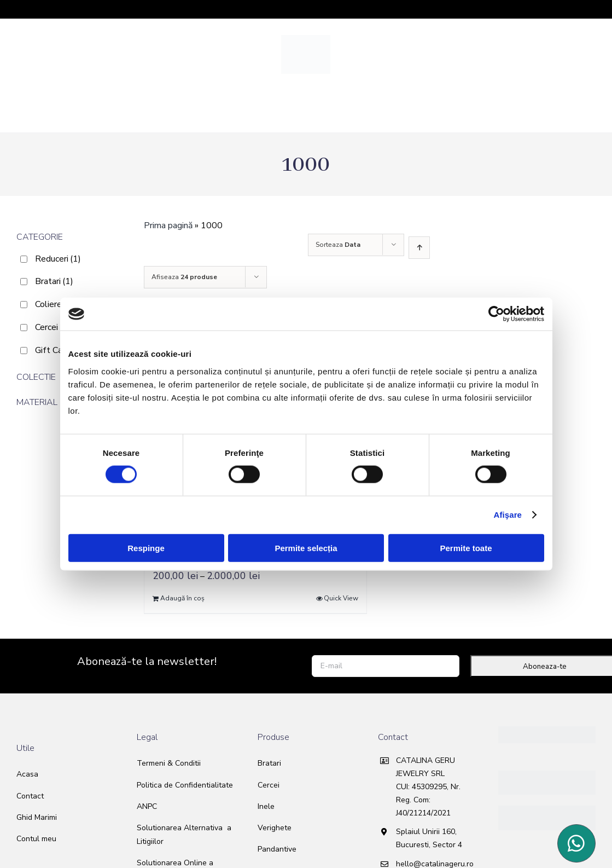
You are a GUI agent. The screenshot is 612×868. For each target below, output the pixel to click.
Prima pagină (168, 225)
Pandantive (277, 849)
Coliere (55, 304)
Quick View (341, 598)
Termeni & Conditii (169, 763)
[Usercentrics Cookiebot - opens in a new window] (496, 314)
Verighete (275, 828)
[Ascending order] (419, 248)
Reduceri (58, 259)
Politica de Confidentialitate (185, 785)
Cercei (53, 327)
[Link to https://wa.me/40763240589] (576, 843)
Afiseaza (184, 277)
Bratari (54, 281)
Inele (266, 806)
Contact (30, 796)
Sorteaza (338, 245)
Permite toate (466, 548)
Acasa (27, 774)
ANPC (147, 806)
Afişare (508, 515)
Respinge (146, 548)
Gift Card (59, 350)
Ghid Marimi (37, 817)
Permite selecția (306, 548)
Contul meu (36, 839)
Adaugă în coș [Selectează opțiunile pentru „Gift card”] (182, 598)
